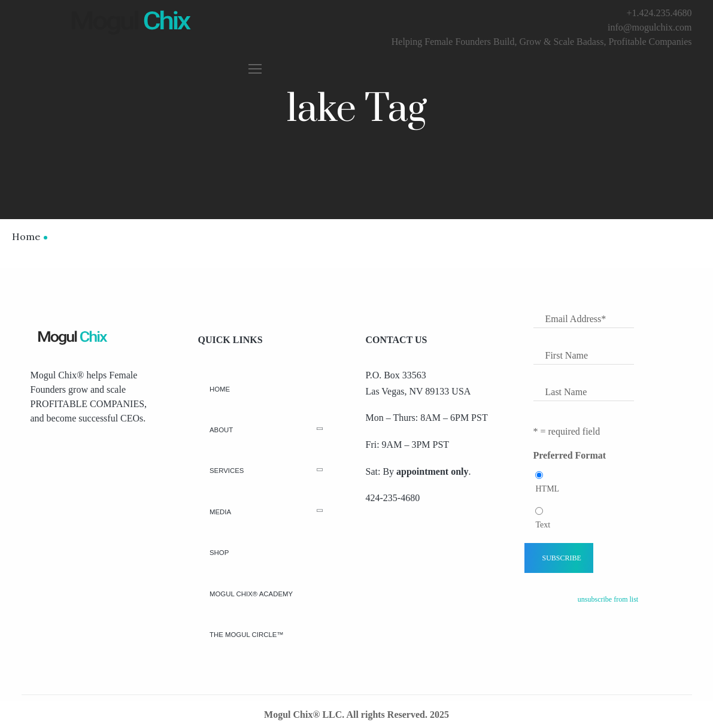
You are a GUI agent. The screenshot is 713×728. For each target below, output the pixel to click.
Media (220, 512)
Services (227, 471)
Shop (219, 553)
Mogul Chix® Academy (251, 594)
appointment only (432, 471)
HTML (548, 489)
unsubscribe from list (608, 599)
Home (26, 236)
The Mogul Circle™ (247, 635)
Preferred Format (570, 455)
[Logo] (72, 336)
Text (543, 525)
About (221, 430)
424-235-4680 (393, 498)
